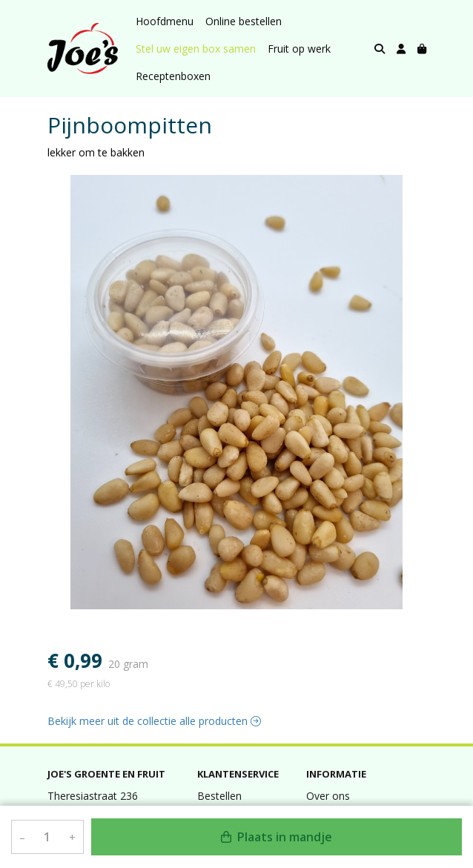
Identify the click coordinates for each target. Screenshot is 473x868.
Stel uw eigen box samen (196, 49)
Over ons (328, 796)
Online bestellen (244, 21)
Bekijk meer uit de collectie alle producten (154, 721)
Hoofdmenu (165, 21)
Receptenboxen (173, 76)
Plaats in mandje (277, 837)
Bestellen (219, 796)
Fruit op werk (299, 49)
